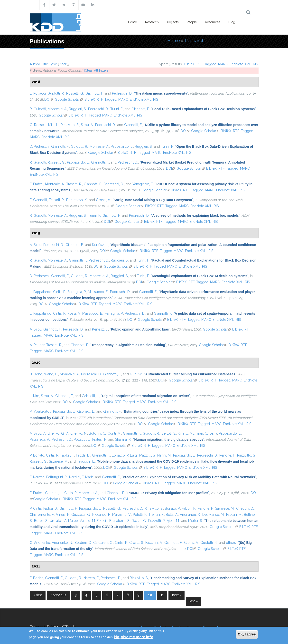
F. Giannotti (38, 200)
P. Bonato (37, 455)
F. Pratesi (37, 184)
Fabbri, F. (67, 455)
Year (63, 64)
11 (162, 595)
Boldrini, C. (97, 433)
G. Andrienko (40, 543)
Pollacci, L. (82, 439)
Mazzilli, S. (147, 455)
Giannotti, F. (94, 93)
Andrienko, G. (54, 433)
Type (53, 64)
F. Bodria (37, 578)
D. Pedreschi (40, 146)
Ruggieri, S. (78, 109)
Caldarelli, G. (103, 543)
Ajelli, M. (173, 521)
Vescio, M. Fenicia (94, 521)
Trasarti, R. (74, 184)
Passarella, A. (40, 439)
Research (152, 22)
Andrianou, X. (190, 515)
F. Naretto (37, 477)
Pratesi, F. (99, 439)
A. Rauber (37, 345)
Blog (232, 22)
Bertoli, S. (169, 433)
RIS (255, 64)
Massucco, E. (98, 292)
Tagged (210, 64)
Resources (213, 22)
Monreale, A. (57, 109)
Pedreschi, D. (122, 93)
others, (231, 543)
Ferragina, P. (77, 292)
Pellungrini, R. (57, 477)
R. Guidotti (38, 109)
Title (45, 64)
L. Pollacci (38, 93)
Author (35, 64)
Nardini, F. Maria (81, 477)
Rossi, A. (74, 313)
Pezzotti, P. (157, 521)
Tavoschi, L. (86, 461)
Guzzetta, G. (81, 515)
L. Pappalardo (41, 292)
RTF (200, 64)
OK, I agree (247, 634)
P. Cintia (36, 508)
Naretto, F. (91, 578)
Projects (173, 22)
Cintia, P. (59, 292)
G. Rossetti (38, 125)
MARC (223, 64)
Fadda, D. (83, 455)
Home (132, 22)
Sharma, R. (123, 439)
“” (161, 93)
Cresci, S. (136, 543)
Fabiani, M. (234, 515)
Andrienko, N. (77, 433)
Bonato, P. (172, 508)
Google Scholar (69, 99)
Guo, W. (136, 374)
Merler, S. (195, 521)
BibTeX (190, 64)
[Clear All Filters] (97, 70)
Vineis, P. (63, 515)
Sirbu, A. (87, 125)
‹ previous (58, 595)
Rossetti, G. (75, 93)
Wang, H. (51, 374)
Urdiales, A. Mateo (64, 521)
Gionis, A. (191, 543)
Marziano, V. (122, 515)
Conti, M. (114, 433)
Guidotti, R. (56, 93)
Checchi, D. (245, 508)
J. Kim (34, 396)
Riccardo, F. (101, 515)
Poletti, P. (140, 515)
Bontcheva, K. (77, 200)
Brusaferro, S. (120, 521)
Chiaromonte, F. (42, 515)
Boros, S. (41, 521)
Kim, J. (183, 433)
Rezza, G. (139, 521)
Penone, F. (227, 455)
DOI (49, 99)
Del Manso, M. (213, 515)
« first (38, 595)
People (192, 22)
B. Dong (36, 374)
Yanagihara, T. (143, 184)
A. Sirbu (36, 245)
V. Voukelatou (41, 411)
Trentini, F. (156, 515)
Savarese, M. (59, 461)
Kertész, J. (100, 245)
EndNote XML (240, 64)
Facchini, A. (154, 543)
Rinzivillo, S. (70, 125)
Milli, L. (54, 125)
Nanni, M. (164, 455)
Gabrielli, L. (91, 396)
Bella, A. (172, 515)
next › (177, 595)
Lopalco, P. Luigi (125, 455)
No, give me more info (134, 637)
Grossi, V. (103, 200)
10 (150, 595)
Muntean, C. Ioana (203, 433)
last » (194, 601)
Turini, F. (117, 109)
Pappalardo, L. (122, 146)
